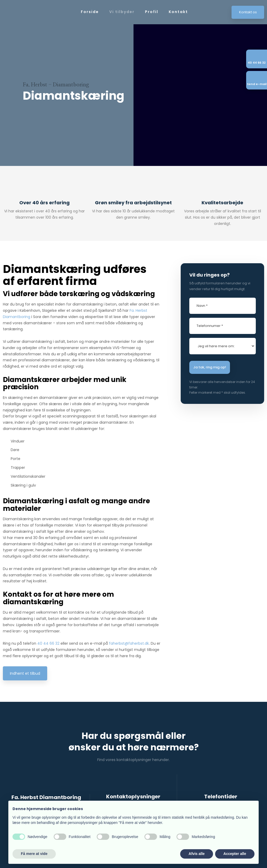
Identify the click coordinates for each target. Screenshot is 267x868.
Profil (152, 12)
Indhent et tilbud (25, 673)
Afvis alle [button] (196, 854)
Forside (90, 12)
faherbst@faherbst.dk (129, 643)
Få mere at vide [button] (34, 854)
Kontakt (178, 12)
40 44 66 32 (48, 643)
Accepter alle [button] (235, 854)
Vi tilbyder (122, 12)
